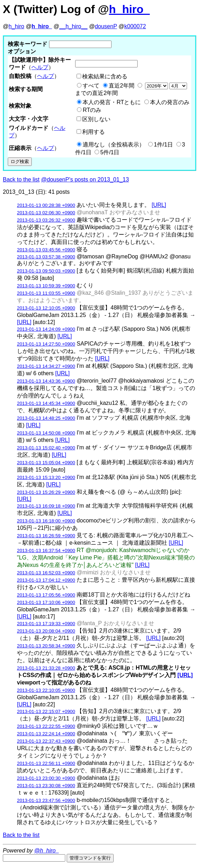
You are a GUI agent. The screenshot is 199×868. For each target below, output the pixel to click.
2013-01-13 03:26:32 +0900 (46, 220)
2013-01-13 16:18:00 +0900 (46, 521)
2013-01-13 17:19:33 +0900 (46, 624)
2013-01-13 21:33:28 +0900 (46, 668)
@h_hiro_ (47, 851)
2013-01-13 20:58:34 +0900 (46, 646)
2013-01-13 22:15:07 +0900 (46, 711)
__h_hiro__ (73, 26)
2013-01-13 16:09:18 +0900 (46, 506)
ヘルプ (40, 67)
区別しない (96, 119)
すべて (91, 86)
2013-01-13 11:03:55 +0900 (46, 293)
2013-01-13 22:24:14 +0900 (46, 734)
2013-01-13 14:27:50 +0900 (46, 344)
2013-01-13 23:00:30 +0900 (46, 778)
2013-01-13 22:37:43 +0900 (46, 741)
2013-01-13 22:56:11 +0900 (46, 763)
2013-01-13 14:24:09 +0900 (46, 329)
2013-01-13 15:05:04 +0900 (46, 463)
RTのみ (92, 110)
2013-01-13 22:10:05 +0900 (46, 690)
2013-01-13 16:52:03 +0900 (46, 573)
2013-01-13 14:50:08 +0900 (46, 433)
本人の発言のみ (170, 102)
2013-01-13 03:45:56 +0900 (46, 250)
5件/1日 (110, 152)
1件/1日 (163, 145)
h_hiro (16, 26)
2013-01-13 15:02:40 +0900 (46, 448)
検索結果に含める (105, 76)
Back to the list (21, 179)
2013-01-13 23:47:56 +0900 (46, 800)
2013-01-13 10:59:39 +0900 (46, 286)
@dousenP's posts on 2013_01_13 (85, 179)
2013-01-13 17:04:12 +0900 (46, 580)
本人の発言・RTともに (112, 102)
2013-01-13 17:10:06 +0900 (46, 602)
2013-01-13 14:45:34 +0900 (46, 403)
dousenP (106, 26)
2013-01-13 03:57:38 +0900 (46, 257)
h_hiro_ (129, 9)
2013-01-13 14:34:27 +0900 (46, 366)
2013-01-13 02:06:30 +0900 (46, 213)
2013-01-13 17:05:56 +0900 (46, 595)
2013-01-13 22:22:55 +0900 (46, 726)
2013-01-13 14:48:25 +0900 (46, 418)
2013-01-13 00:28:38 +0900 (46, 205)
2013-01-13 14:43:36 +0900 (46, 381)
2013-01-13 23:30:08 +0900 (46, 786)
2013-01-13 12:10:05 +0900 (46, 308)
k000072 (135, 26)
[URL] (159, 205)
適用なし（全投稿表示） (114, 145)
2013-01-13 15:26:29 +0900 (46, 492)
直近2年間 (122, 86)
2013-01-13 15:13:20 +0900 (46, 477)
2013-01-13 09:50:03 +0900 (46, 271)
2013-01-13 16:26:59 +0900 (46, 536)
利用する (94, 132)
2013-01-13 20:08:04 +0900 (46, 631)
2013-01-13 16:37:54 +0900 (46, 550)
